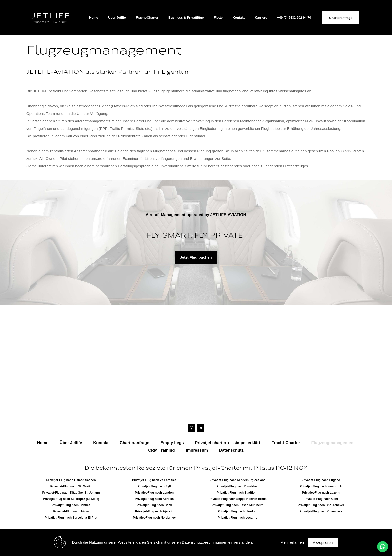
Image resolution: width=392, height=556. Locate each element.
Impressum (197, 450)
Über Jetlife (71, 443)
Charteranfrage (341, 18)
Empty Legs (172, 443)
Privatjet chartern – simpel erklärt (228, 443)
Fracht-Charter (286, 443)
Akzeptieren (323, 543)
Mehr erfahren (292, 542)
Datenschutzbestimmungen (205, 542)
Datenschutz (231, 450)
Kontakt (101, 443)
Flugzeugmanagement (333, 443)
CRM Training (161, 450)
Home (43, 443)
